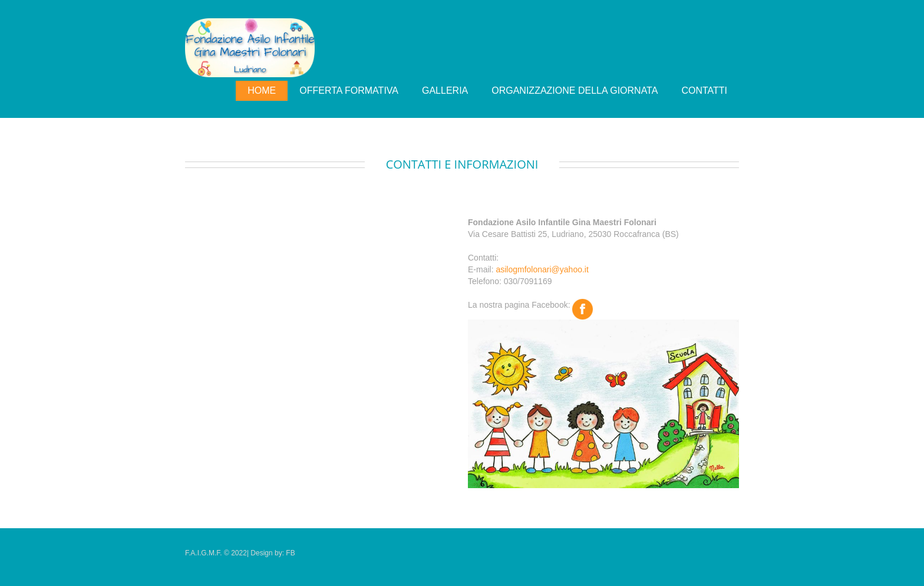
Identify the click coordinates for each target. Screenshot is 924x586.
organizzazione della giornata (575, 90)
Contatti (704, 90)
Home (262, 90)
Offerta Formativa (349, 90)
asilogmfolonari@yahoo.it (542, 269)
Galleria (445, 90)
